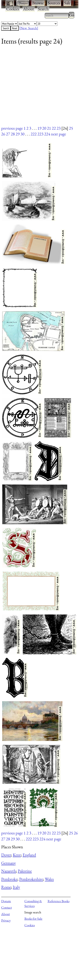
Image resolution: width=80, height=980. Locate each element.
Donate (6, 901)
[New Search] (29, 28)
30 (22, 134)
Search (43, 9)
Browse (38, 3)
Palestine (25, 871)
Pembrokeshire (31, 879)
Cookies (13, 9)
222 (34, 134)
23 (59, 128)
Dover (6, 855)
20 (44, 128)
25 (71, 128)
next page (58, 134)
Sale (67, 3)
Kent (17, 855)
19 (39, 128)
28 (13, 134)
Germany (8, 863)
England (29, 855)
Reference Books (58, 901)
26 (3, 134)
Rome (6, 887)
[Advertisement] (37, 88)
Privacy (6, 920)
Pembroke (9, 879)
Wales (49, 879)
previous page (12, 128)
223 (40, 134)
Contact (6, 907)
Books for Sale (33, 919)
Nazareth (9, 871)
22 (54, 128)
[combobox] (57, 16)
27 (8, 134)
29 (18, 134)
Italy (16, 887)
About (29, 9)
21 (49, 128)
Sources (54, 3)
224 (47, 134)
